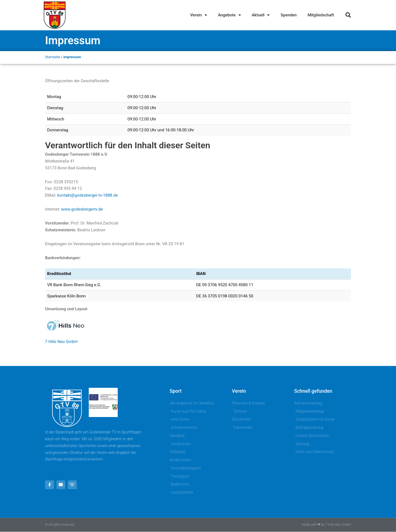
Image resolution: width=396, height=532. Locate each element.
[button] (348, 15)
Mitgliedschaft (321, 15)
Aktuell (261, 15)
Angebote (229, 15)
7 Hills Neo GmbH (61, 342)
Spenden (289, 15)
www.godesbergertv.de (82, 209)
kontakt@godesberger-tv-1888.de (87, 195)
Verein (199, 15)
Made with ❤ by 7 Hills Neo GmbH (326, 525)
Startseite (53, 57)
